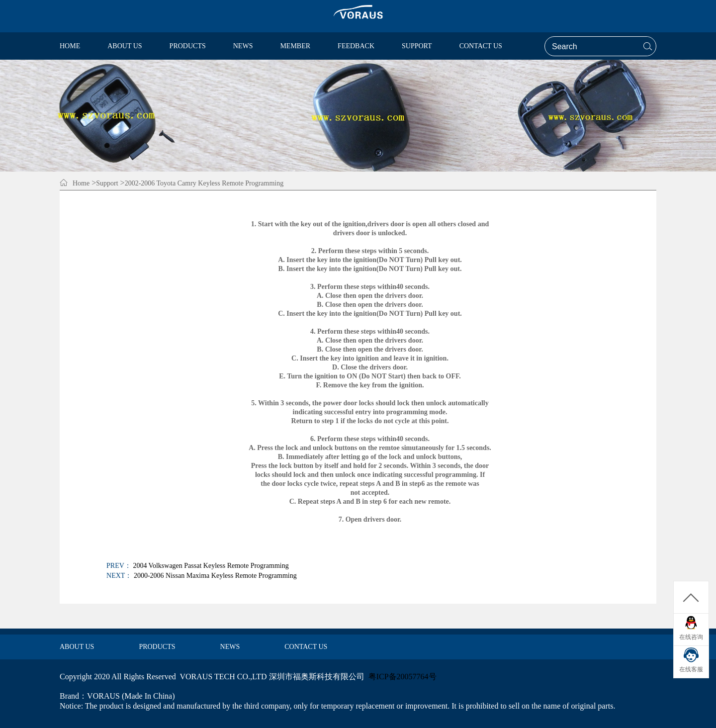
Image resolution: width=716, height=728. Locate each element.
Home (81, 183)
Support (107, 183)
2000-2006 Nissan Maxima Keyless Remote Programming (215, 576)
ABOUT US (77, 647)
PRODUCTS (157, 647)
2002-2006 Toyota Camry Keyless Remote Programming (204, 183)
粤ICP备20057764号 (403, 677)
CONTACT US (306, 647)
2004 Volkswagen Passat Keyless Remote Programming (211, 566)
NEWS (230, 647)
